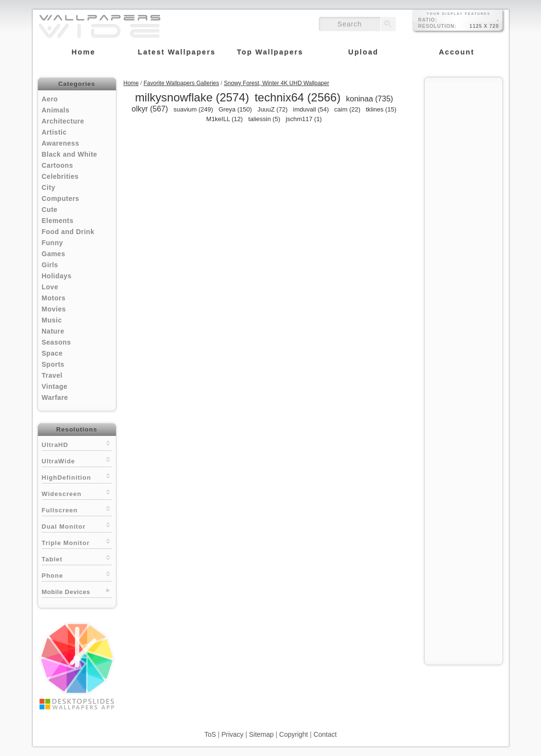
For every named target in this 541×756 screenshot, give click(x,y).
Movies (54, 309)
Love (50, 287)
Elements (58, 221)
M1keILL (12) (225, 119)
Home (131, 83)
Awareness (61, 143)
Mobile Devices (66, 592)
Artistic (54, 132)
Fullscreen (77, 509)
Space (52, 353)
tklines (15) (381, 109)
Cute (50, 210)
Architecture (63, 121)
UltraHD (77, 444)
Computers (61, 198)
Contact (325, 734)
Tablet (77, 558)
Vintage (55, 386)
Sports (53, 364)
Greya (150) (235, 109)
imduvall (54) (311, 109)
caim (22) (347, 109)
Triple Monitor (77, 542)
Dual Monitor (77, 526)
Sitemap (261, 734)
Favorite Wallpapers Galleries (182, 83)
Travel (52, 375)
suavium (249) (193, 109)
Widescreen (77, 493)
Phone (77, 575)
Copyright (294, 734)
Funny (53, 243)
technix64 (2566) (297, 97)
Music (52, 320)
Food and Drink (68, 232)
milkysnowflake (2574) (192, 97)
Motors (54, 298)
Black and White (70, 154)
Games (54, 254)
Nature (53, 331)
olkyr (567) (150, 109)
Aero (50, 99)
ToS (210, 734)
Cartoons (57, 165)
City (49, 187)
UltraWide (77, 460)
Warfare (55, 397)
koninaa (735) (370, 99)
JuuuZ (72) (272, 109)
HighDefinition (77, 477)
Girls (50, 265)
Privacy (232, 734)
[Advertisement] (464, 227)
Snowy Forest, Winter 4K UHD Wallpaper (277, 83)
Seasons (57, 342)
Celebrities (60, 176)
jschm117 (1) (304, 119)
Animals (56, 110)
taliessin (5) (264, 119)
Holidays (57, 276)
